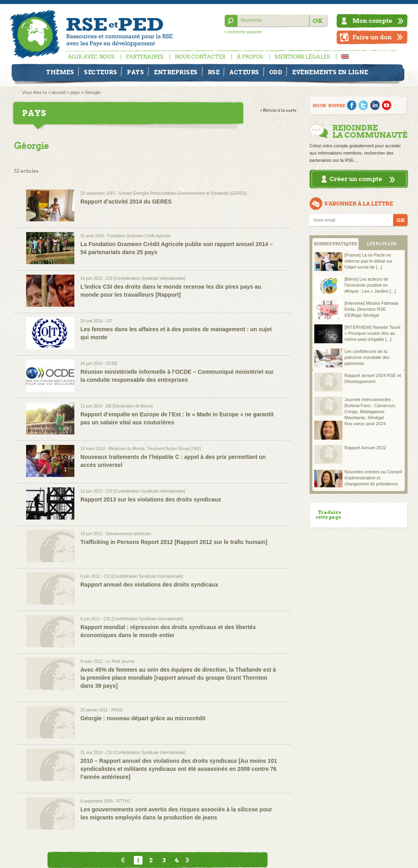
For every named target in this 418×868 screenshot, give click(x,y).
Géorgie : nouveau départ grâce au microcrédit (143, 718)
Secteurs (100, 72)
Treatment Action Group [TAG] (174, 449)
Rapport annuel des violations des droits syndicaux (149, 585)
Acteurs (244, 72)
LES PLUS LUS (382, 244)
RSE (214, 72)
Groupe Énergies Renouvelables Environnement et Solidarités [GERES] (183, 193)
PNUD (117, 710)
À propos (250, 57)
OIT (110, 321)
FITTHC (124, 801)
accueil (59, 92)
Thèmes (60, 72)
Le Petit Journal (120, 661)
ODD (276, 72)
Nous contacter (200, 57)
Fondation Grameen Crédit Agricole (139, 236)
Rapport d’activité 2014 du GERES (126, 202)
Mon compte (372, 21)
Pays (135, 72)
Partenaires (145, 57)
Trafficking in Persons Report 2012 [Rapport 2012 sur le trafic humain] (174, 542)
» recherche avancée (243, 32)
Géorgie (93, 92)
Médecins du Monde (127, 449)
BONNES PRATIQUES (335, 244)
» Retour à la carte (278, 110)
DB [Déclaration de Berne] (129, 406)
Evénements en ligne (330, 72)
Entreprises (176, 72)
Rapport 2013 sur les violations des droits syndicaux (151, 499)
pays (75, 92)
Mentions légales (302, 57)
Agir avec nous (91, 57)
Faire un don (372, 37)
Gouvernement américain (128, 534)
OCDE (112, 364)
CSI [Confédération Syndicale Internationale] (145, 278)
